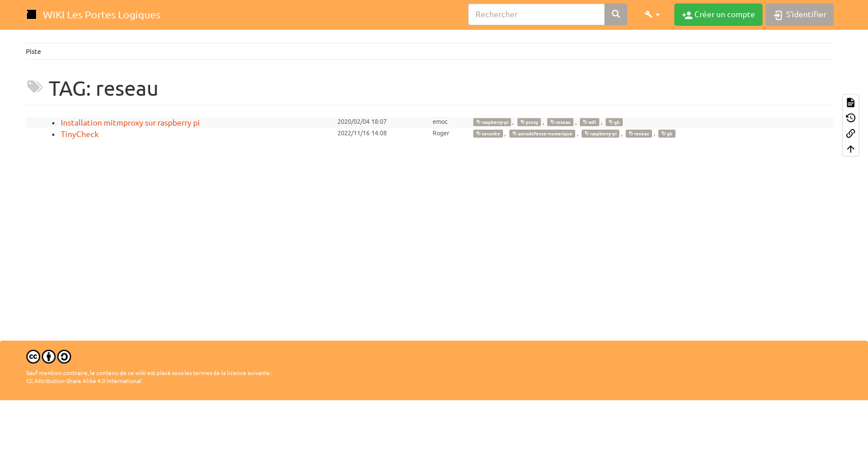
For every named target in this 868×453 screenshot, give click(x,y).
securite (488, 134)
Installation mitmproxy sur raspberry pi (130, 123)
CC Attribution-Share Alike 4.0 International (84, 381)
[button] (652, 14)
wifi (590, 122)
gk (614, 122)
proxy (529, 122)
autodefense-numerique (542, 134)
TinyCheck (80, 134)
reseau (560, 122)
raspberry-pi (492, 122)
